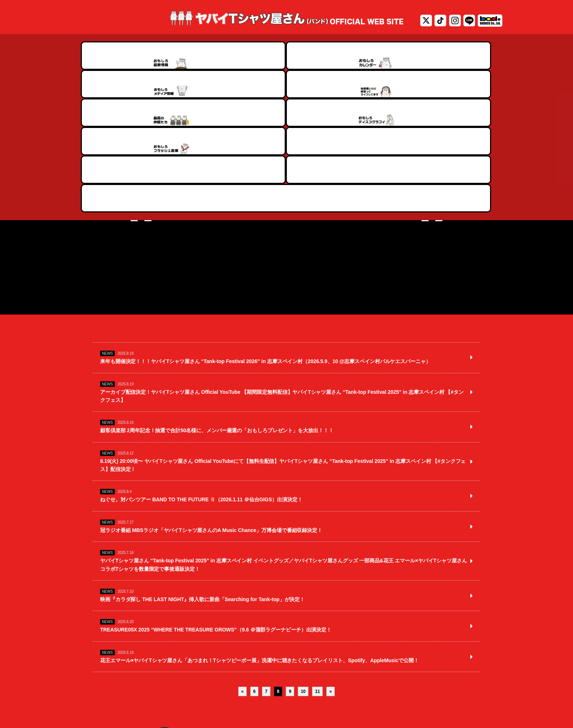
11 (317, 614)
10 (303, 614)
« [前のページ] (242, 614)
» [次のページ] (331, 614)
